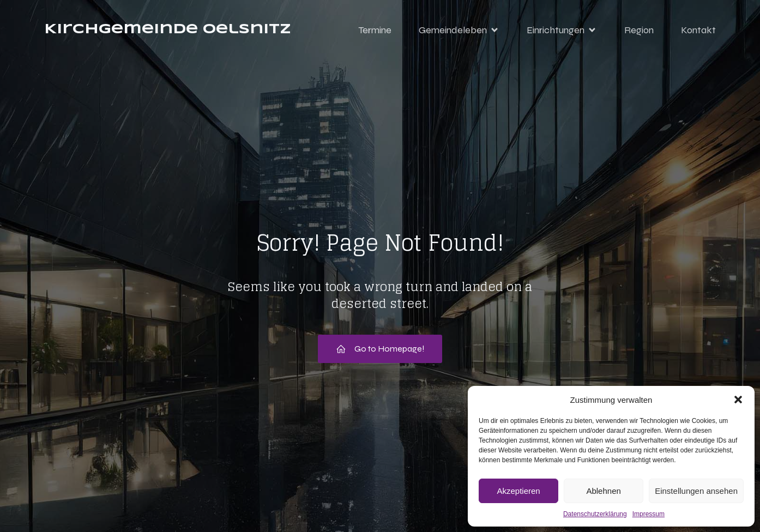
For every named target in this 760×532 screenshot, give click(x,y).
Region (639, 30)
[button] (738, 400)
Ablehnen (603, 491)
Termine (375, 30)
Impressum (649, 514)
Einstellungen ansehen (696, 491)
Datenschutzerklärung (595, 514)
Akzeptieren (518, 491)
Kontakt (698, 30)
